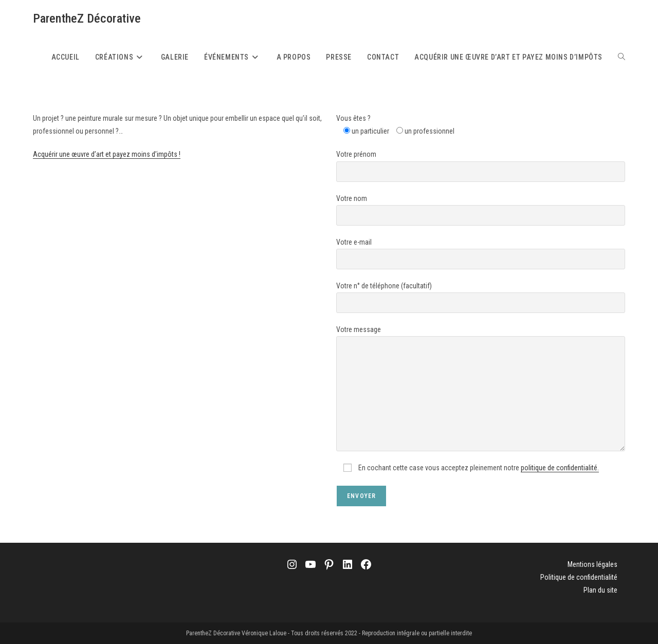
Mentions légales (592, 564)
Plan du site (600, 590)
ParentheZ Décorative (87, 19)
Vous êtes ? (353, 118)
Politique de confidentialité (579, 577)
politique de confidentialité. (560, 468)
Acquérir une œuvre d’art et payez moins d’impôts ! (107, 154)
